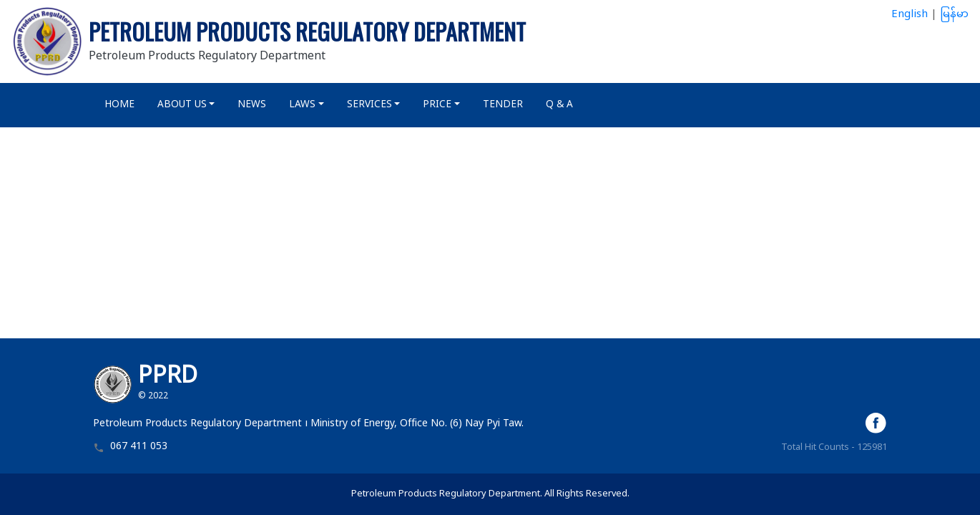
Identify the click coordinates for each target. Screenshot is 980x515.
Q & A (559, 105)
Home (119, 105)
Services (369, 105)
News (252, 105)
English (910, 15)
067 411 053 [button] (139, 447)
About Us (182, 105)
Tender (503, 105)
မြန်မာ (954, 15)
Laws (302, 105)
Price (437, 105)
